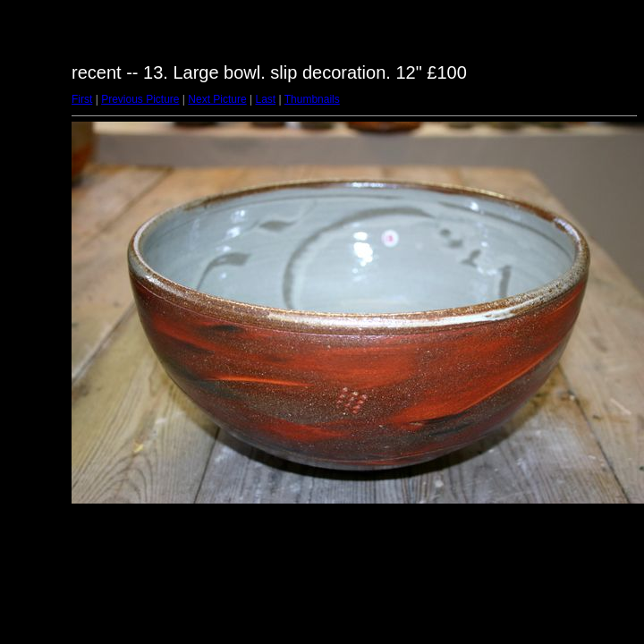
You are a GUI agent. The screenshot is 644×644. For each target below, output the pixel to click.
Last (265, 99)
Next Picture (217, 99)
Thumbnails (312, 99)
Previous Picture (140, 99)
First (82, 99)
